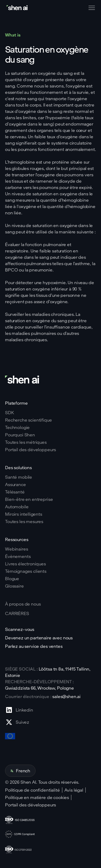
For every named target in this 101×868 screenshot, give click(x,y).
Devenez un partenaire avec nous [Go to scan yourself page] (39, 638)
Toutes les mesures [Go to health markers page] (24, 521)
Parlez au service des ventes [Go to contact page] (34, 646)
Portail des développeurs (30, 805)
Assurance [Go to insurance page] (16, 484)
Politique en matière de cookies (37, 797)
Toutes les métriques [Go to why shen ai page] (26, 442)
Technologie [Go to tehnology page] (17, 427)
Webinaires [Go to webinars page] (16, 549)
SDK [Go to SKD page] (10, 413)
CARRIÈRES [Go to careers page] (17, 613)
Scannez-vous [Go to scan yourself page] (20, 629)
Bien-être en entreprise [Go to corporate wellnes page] (29, 499)
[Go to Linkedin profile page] (19, 710)
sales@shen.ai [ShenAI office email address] (66, 696)
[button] (91, 8)
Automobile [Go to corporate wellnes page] (17, 507)
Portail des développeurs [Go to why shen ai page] (30, 450)
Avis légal (74, 790)
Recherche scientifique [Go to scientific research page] (28, 420)
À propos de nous (23, 604)
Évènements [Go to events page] (18, 556)
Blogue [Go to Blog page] (12, 579)
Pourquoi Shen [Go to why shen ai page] (20, 435)
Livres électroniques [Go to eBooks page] (25, 564)
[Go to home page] (17, 8)
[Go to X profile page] (19, 722)
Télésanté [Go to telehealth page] (15, 492)
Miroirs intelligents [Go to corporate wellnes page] (24, 514)
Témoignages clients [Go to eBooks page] (26, 571)
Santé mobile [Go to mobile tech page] (19, 477)
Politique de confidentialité (32, 790)
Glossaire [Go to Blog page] (14, 586)
